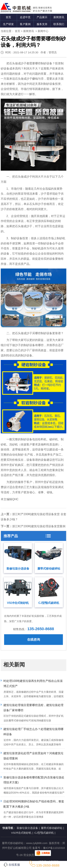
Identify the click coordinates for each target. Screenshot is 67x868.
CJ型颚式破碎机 (49, 603)
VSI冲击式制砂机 (18, 603)
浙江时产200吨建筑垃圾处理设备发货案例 (39, 526)
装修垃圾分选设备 (18, 569)
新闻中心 (43, 31)
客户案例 (25, 24)
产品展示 (42, 17)
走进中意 (25, 17)
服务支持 (42, 24)
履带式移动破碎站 (49, 569)
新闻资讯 (59, 17)
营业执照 (29, 855)
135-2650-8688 (41, 629)
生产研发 (8, 24)
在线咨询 (34, 640)
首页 (8, 17)
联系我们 (59, 24)
